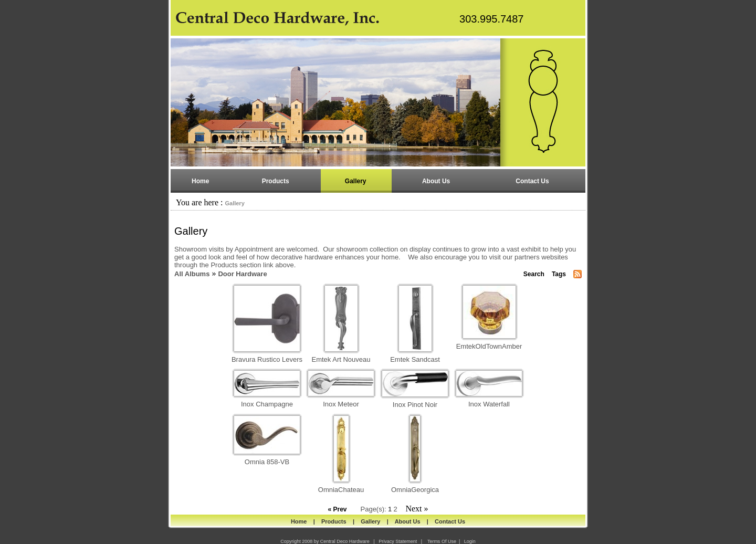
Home (299, 521)
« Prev (337, 509)
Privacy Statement (398, 541)
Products (334, 521)
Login (470, 541)
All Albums (192, 274)
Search (534, 274)
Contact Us (450, 521)
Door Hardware (242, 274)
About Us (408, 521)
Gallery (234, 203)
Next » (417, 509)
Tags (559, 274)
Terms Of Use (442, 541)
